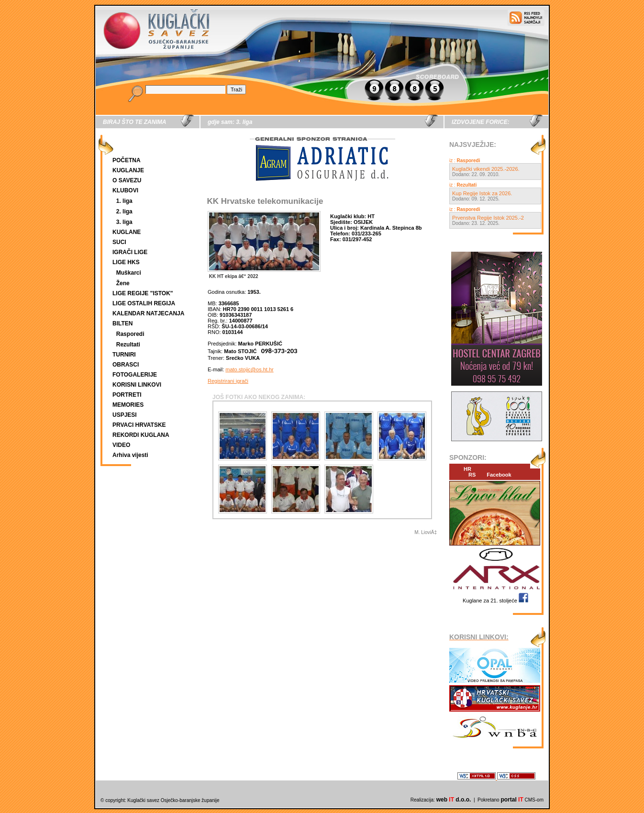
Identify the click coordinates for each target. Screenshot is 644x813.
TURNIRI (124, 355)
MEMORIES (128, 405)
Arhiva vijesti (130, 455)
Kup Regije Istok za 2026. (482, 193)
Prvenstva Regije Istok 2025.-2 (488, 218)
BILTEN (122, 323)
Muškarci (129, 273)
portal (512, 800)
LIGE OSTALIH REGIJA (144, 303)
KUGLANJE (128, 170)
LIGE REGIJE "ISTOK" (143, 293)
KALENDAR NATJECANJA (148, 313)
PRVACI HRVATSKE (139, 425)
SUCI (119, 242)
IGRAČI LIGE (130, 252)
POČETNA (127, 160)
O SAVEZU (127, 180)
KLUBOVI (125, 190)
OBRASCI (126, 365)
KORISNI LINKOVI (137, 385)
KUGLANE (127, 232)
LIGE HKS (126, 262)
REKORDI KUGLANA (141, 435)
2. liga (124, 212)
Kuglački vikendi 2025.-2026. (486, 169)
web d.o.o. (454, 800)
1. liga (124, 201)
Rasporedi (130, 334)
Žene (123, 283)
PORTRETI (127, 395)
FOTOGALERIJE (135, 375)
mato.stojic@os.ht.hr (249, 369)
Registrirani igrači (228, 381)
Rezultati (128, 345)
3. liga (124, 222)
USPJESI (125, 415)
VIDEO (121, 445)
